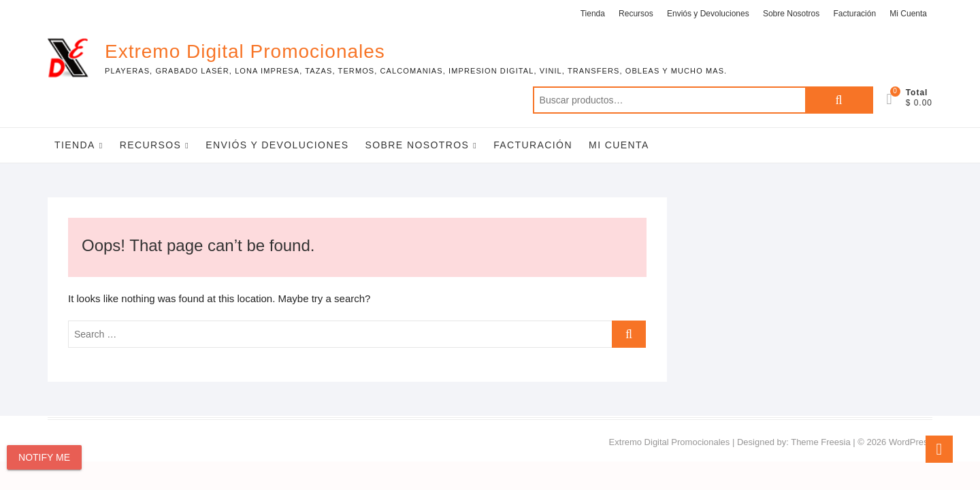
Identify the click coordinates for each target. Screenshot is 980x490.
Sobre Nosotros (791, 14)
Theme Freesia (820, 442)
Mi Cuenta (908, 14)
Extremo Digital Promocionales (245, 51)
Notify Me (44, 457)
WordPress (911, 442)
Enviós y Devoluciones (708, 14)
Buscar (839, 100)
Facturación (854, 14)
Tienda (593, 14)
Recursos (636, 14)
